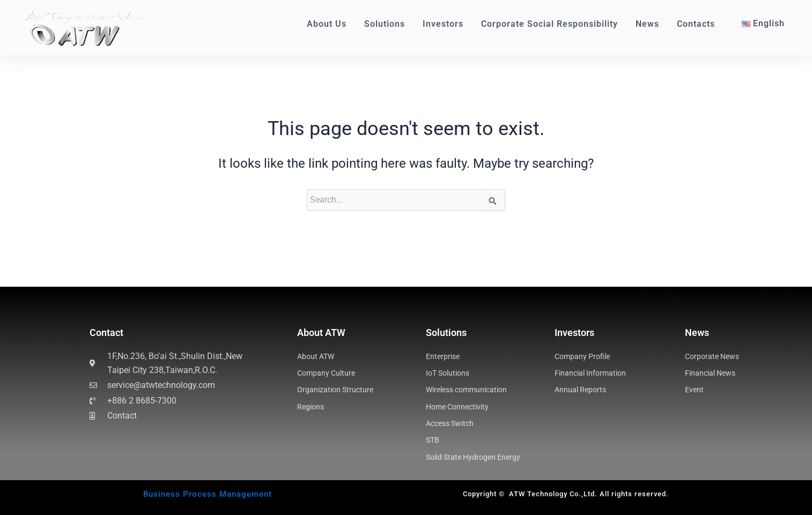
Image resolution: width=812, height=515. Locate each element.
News (650, 24)
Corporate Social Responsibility (552, 24)
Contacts (696, 24)
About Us (329, 24)
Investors (446, 24)
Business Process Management (208, 494)
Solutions (387, 24)
